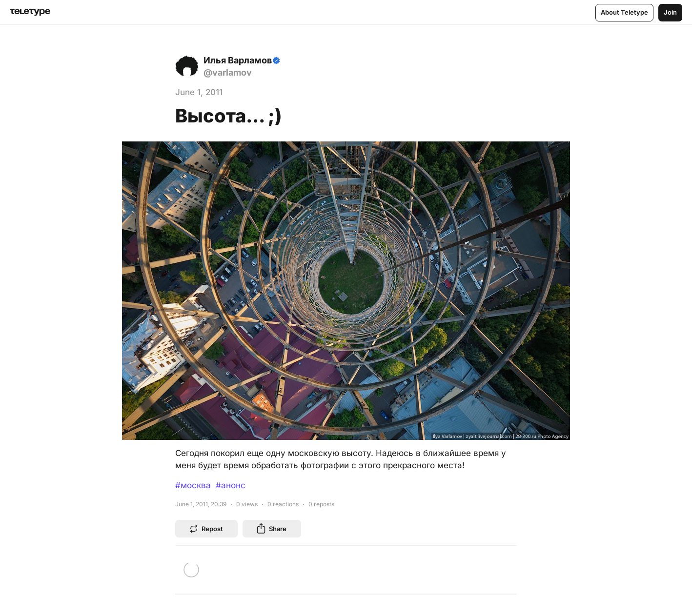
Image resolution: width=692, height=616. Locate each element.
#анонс (231, 485)
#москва (193, 485)
